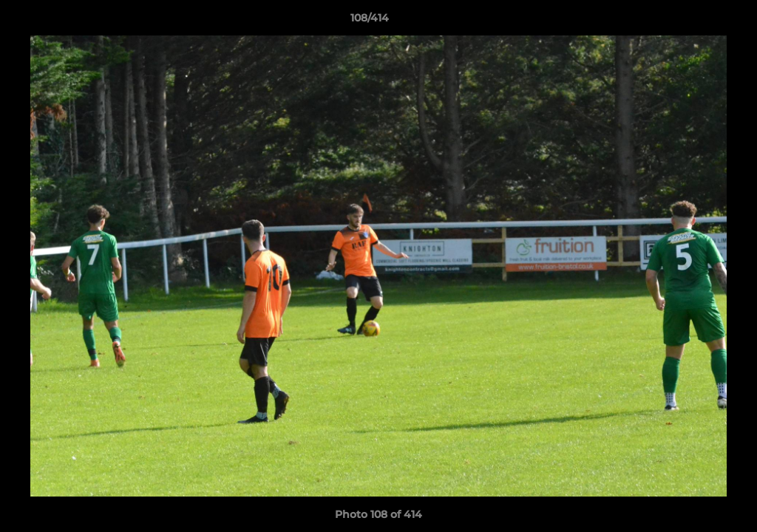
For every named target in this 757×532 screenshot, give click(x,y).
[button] (695, 21)
